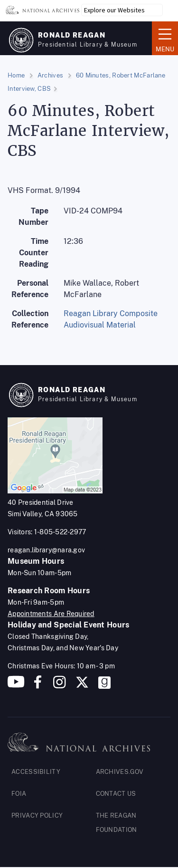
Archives (50, 75)
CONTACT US (116, 794)
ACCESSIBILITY (36, 772)
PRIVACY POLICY (37, 815)
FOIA (19, 794)
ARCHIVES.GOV (120, 772)
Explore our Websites (114, 10)
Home (16, 75)
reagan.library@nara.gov (46, 550)
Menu (165, 38)
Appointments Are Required (51, 614)
